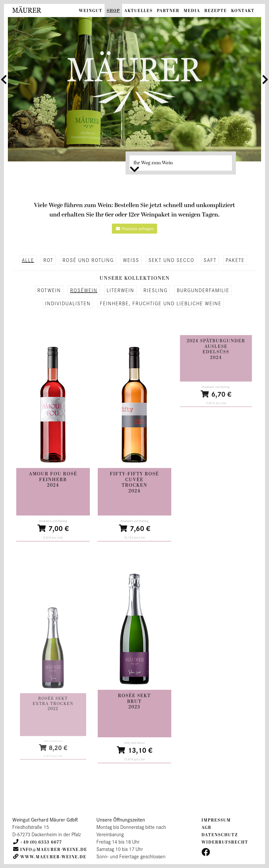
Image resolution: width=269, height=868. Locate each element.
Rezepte (216, 11)
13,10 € (134, 747)
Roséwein (84, 290)
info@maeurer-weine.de (54, 850)
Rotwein (49, 290)
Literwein (120, 290)
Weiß (131, 260)
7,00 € (53, 525)
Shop (113, 11)
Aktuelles (138, 11)
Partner (168, 11)
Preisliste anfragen (134, 228)
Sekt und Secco (171, 260)
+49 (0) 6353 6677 (41, 842)
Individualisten (68, 303)
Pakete (235, 260)
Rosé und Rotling (88, 260)
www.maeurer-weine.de (53, 857)
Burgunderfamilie (203, 290)
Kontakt (243, 11)
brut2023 (134, 704)
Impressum (216, 820)
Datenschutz (220, 835)
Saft (210, 260)
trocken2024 (135, 489)
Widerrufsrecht (225, 842)
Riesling (156, 290)
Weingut (91, 11)
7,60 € (135, 520)
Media (192, 11)
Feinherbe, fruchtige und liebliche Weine (161, 303)
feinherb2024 (53, 482)
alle (28, 260)
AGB (206, 828)
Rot (48, 260)
